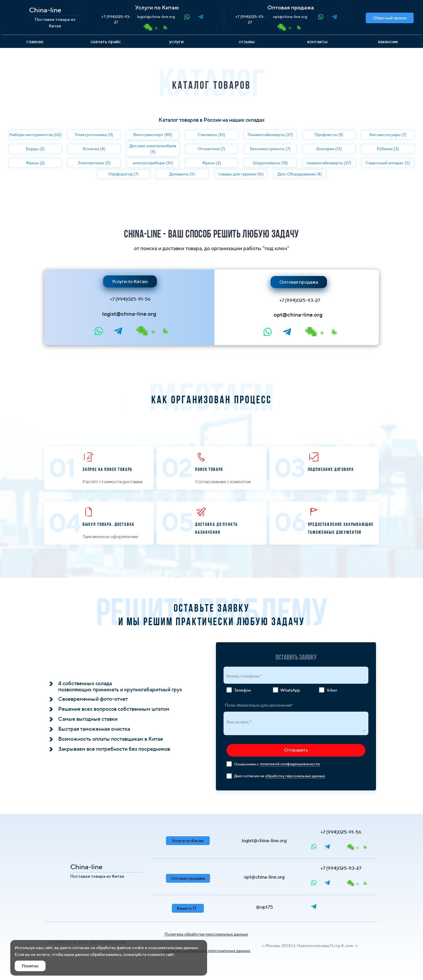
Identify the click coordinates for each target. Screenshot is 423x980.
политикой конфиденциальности (290, 764)
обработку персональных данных (295, 776)
